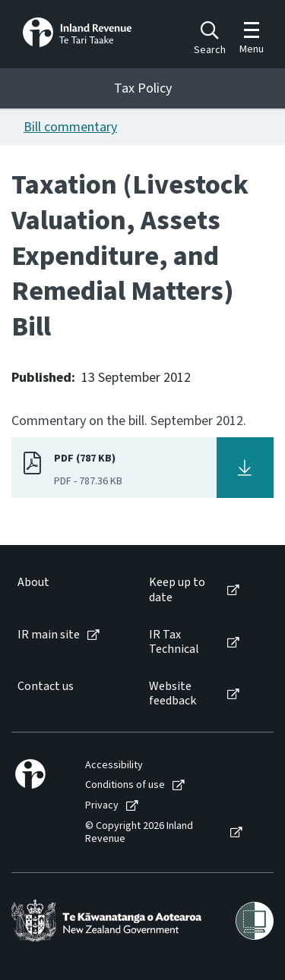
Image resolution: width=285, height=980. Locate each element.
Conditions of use (125, 785)
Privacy (102, 806)
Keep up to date (177, 590)
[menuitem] (68, 590)
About (33, 583)
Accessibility (114, 766)
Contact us (46, 687)
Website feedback (173, 694)
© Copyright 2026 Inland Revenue (139, 833)
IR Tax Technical (174, 642)
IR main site (49, 635)
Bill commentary (70, 127)
